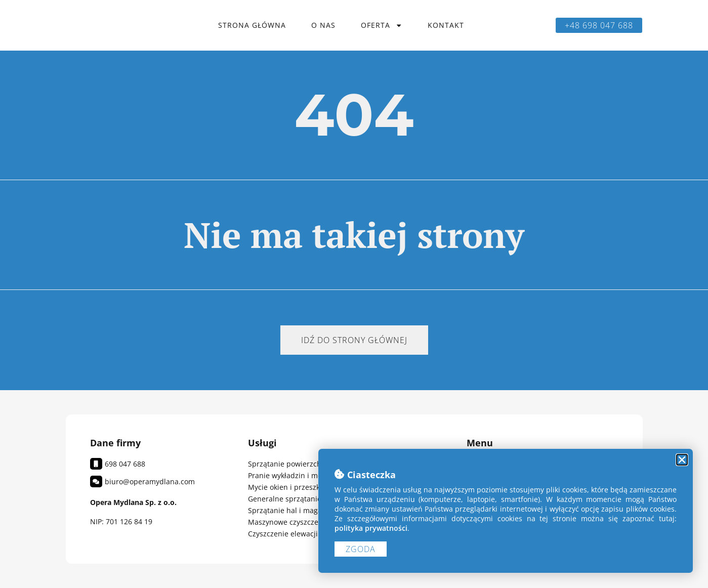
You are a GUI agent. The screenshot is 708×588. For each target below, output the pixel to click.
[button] (682, 460)
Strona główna (252, 25)
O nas (323, 25)
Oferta (382, 25)
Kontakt (446, 25)
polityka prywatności (371, 528)
